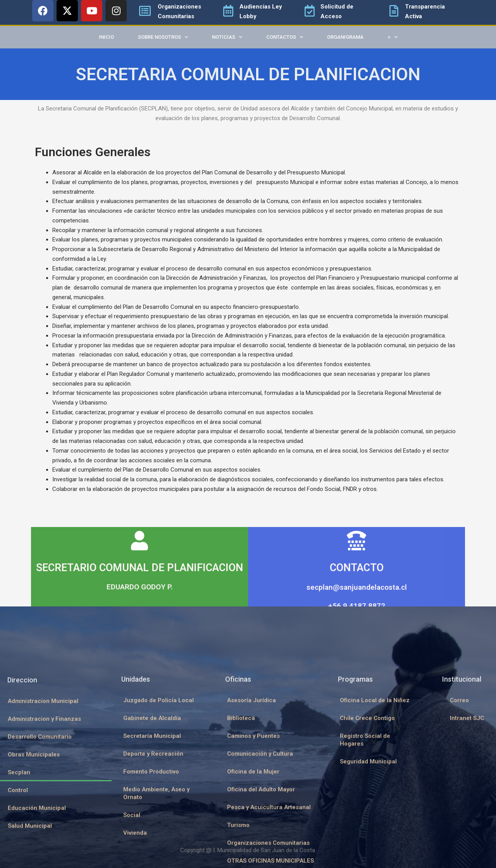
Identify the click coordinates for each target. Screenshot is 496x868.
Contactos (285, 37)
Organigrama (345, 37)
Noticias (227, 37)
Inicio (106, 37)
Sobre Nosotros (163, 37)
